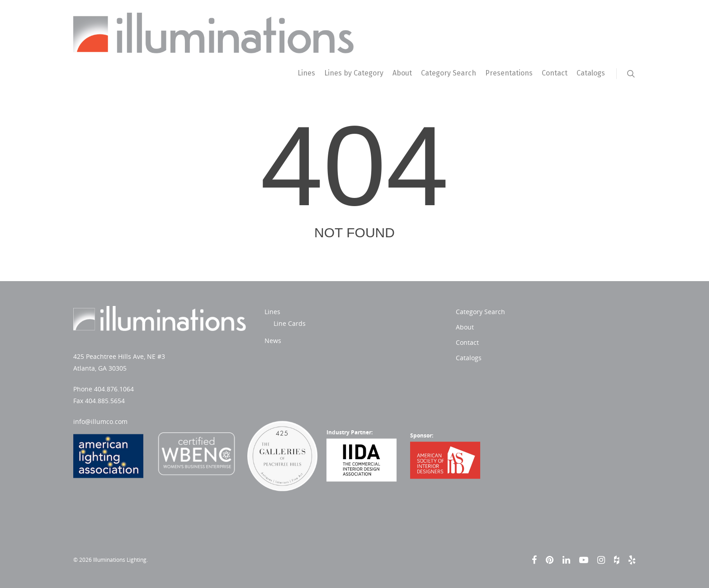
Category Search (449, 73)
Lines (306, 73)
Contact (555, 73)
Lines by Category (354, 73)
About (402, 73)
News (273, 341)
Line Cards (290, 323)
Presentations (509, 73)
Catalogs (591, 73)
